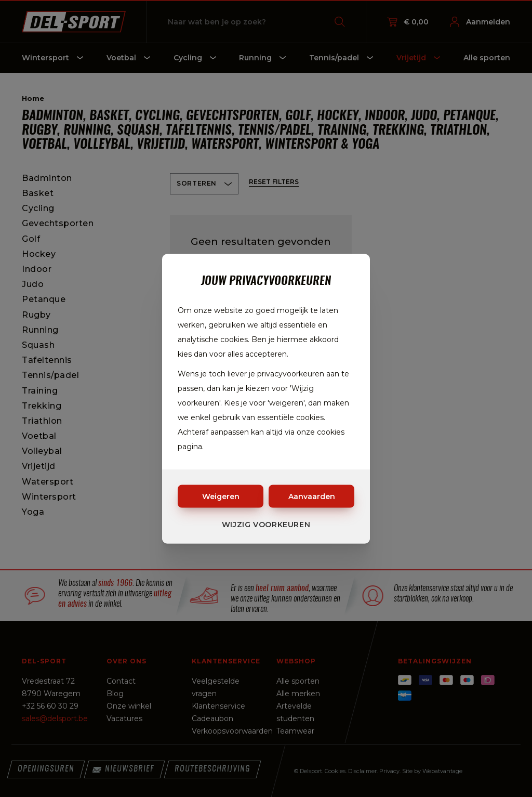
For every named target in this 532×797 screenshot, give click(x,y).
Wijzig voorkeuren (266, 524)
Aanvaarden (312, 496)
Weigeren (221, 496)
